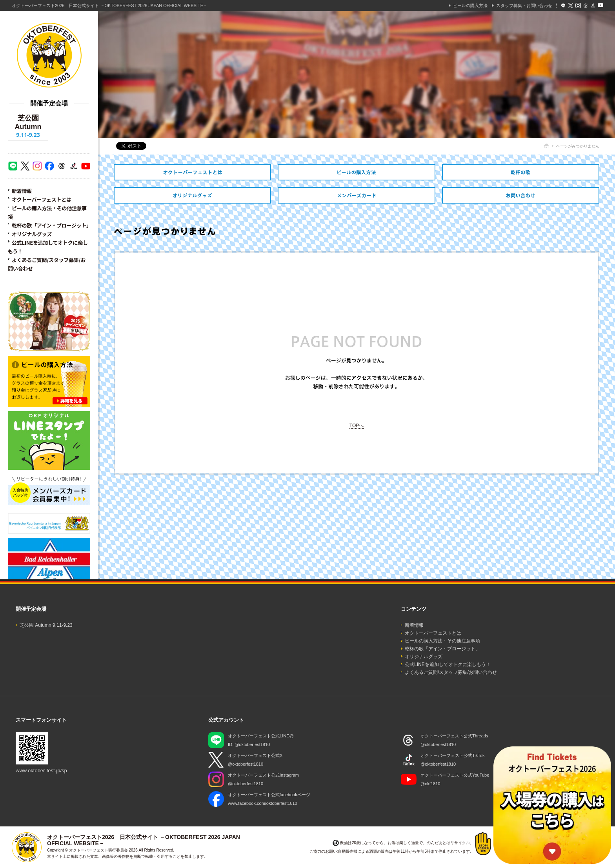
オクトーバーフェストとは (42, 199)
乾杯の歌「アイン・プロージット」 (52, 225)
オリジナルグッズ (32, 234)
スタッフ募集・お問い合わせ (524, 5)
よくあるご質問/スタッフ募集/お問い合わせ (451, 672)
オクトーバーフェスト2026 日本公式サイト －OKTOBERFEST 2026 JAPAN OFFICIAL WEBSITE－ (110, 5)
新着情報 (22, 191)
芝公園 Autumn (28, 126)
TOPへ (357, 426)
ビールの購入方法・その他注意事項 (356, 172)
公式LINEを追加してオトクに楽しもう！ (448, 664)
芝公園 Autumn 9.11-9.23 (46, 625)
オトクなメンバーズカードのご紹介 (356, 195)
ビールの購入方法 (470, 5)
